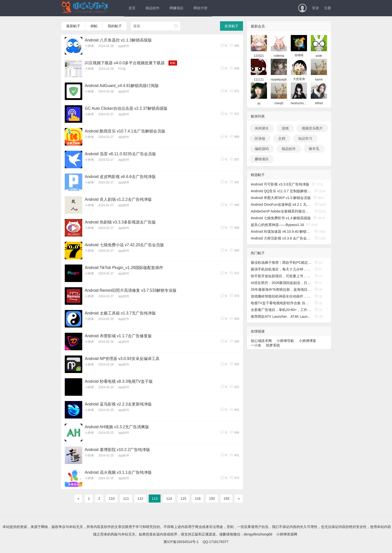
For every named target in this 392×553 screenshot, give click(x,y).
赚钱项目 (262, 159)
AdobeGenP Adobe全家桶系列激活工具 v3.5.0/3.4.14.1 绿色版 (281, 211)
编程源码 (262, 149)
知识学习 (305, 138)
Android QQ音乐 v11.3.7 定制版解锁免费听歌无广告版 (281, 191)
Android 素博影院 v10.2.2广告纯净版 (117, 450)
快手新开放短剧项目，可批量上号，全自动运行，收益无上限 (281, 276)
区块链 (260, 138)
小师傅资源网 (287, 534)
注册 (327, 8)
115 (183, 498)
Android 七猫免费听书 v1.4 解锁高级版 (281, 218)
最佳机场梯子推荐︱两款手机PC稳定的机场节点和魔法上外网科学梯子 (281, 262)
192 (212, 498)
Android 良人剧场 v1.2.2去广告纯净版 (118, 199)
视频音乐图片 (312, 128)
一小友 (256, 345)
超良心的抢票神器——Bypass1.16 (277, 225)
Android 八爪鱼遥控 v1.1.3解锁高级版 (118, 40)
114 (169, 498)
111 (126, 498)
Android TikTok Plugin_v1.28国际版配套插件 (124, 268)
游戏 (285, 128)
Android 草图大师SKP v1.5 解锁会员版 (281, 198)
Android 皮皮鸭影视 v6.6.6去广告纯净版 (120, 177)
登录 (315, 8)
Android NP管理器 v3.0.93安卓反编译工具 (122, 359)
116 (198, 498)
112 (140, 498)
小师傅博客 (307, 341)
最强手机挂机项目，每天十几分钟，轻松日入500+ (281, 269)
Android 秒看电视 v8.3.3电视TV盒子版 (119, 381)
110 (112, 498)
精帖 (94, 26)
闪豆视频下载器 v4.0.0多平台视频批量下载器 (125, 63)
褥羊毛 (314, 149)
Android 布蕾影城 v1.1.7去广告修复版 (118, 336)
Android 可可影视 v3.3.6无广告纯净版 (280, 184)
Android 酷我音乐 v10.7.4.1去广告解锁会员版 (125, 131)
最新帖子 (73, 26)
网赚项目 (176, 8)
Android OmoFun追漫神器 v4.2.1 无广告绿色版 (281, 204)
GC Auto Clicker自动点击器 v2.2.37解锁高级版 (126, 108)
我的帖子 (115, 26)
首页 (132, 8)
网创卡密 (200, 8)
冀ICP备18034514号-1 (181, 542)
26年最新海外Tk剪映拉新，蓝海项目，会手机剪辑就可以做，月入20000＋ (281, 289)
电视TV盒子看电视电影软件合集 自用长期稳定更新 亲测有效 (281, 303)
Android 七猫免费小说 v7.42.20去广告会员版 (124, 245)
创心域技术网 (261, 341)
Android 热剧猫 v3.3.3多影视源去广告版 (120, 222)
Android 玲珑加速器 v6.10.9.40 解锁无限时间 (281, 231)
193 (226, 498)
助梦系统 (273, 345)
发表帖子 (231, 26)
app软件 (124, 46)
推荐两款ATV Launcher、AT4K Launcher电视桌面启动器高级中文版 (281, 316)
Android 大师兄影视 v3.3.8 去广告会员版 (281, 238)
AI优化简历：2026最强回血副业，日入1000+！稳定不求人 (281, 283)
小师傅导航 (285, 341)
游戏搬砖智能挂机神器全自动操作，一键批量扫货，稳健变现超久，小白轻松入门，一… (281, 296)
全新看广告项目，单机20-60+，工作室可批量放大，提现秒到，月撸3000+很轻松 (281, 310)
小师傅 (89, 46)
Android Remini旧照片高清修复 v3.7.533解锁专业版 (131, 290)
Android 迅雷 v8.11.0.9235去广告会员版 (120, 154)
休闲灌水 (262, 128)
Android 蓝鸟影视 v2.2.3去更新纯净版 (118, 404)
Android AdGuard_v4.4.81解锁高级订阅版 (122, 86)
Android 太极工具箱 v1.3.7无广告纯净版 (120, 313)
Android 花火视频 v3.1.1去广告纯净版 (118, 472)
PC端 (122, 69)
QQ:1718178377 (215, 542)
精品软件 (152, 8)
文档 (282, 138)
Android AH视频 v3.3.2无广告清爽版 (117, 427)
